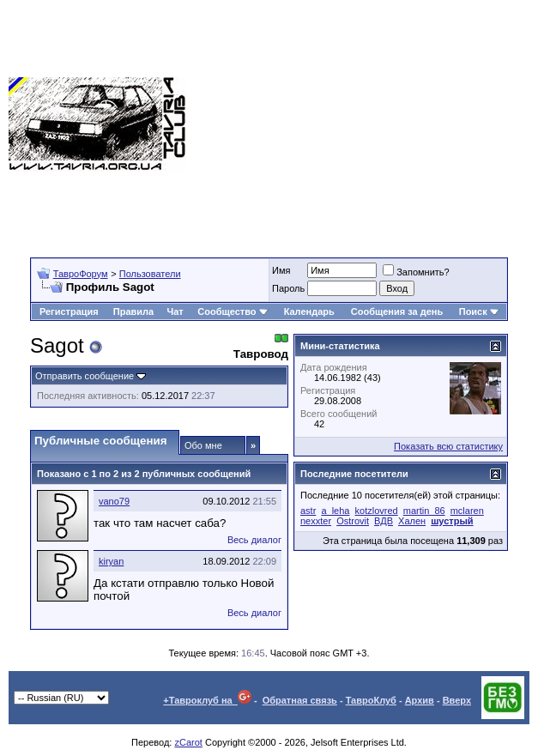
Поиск (479, 311)
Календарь (309, 311)
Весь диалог (254, 540)
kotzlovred (377, 511)
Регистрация (69, 311)
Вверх (457, 700)
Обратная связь (300, 700)
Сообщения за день (397, 311)
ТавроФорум (81, 274)
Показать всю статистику (448, 446)
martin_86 (424, 511)
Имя (281, 270)
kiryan (111, 561)
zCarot (188, 742)
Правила (133, 311)
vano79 (114, 501)
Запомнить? (416, 272)
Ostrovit (353, 521)
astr (308, 511)
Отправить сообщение (85, 376)
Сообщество (233, 311)
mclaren (467, 511)
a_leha (335, 511)
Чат (175, 311)
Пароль (288, 288)
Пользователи (150, 274)
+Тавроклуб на (207, 700)
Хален (412, 521)
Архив (420, 700)
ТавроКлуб (371, 700)
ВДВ (384, 521)
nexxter (316, 521)
